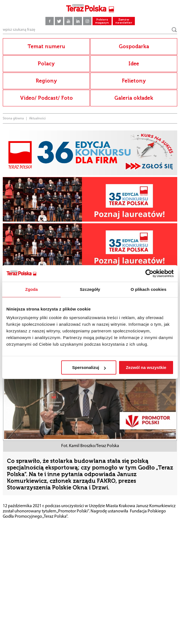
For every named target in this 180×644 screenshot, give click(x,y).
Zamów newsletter (124, 21)
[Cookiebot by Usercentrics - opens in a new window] (149, 273)
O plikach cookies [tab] (149, 289)
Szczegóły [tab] (90, 289)
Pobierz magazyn (102, 21)
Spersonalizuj (89, 367)
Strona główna (13, 119)
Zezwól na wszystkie (146, 367)
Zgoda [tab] (32, 289)
